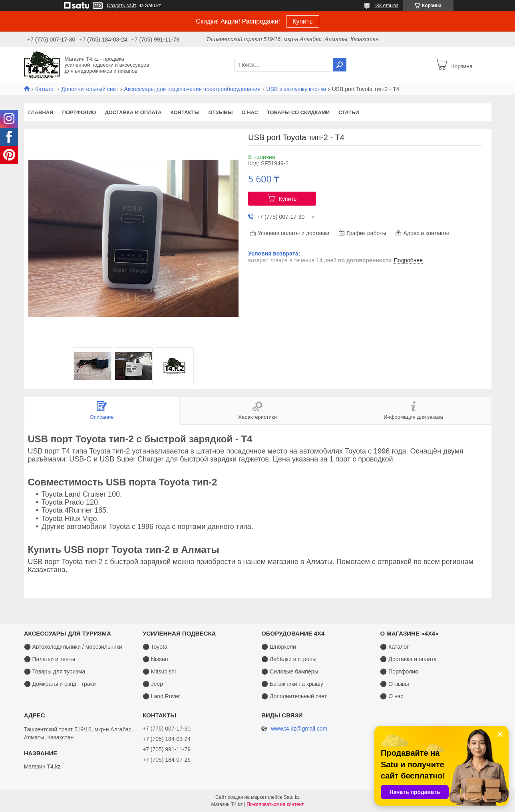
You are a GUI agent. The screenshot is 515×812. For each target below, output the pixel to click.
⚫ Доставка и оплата (408, 659)
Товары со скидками (298, 112)
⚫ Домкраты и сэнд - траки (60, 684)
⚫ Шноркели (279, 647)
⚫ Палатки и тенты (50, 659)
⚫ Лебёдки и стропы (289, 659)
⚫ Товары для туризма (55, 671)
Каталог (45, 89)
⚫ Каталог (394, 647)
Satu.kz (292, 797)
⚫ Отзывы (394, 684)
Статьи (349, 112)
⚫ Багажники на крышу (292, 684)
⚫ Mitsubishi (159, 671)
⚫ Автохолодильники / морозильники (73, 647)
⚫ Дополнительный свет (294, 696)
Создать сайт (122, 6)
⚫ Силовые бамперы (290, 671)
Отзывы (220, 112)
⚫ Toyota (155, 647)
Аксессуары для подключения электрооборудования (192, 89)
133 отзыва (386, 6)
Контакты (185, 112)
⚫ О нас (392, 696)
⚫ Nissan (155, 659)
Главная (41, 112)
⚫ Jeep (153, 684)
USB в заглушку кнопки (296, 89)
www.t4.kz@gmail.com (299, 729)
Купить (303, 21)
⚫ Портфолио (399, 671)
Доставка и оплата (133, 112)
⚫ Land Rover (161, 696)
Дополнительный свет (90, 89)
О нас (250, 112)
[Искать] (340, 65)
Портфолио (79, 112)
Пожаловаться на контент (275, 804)
